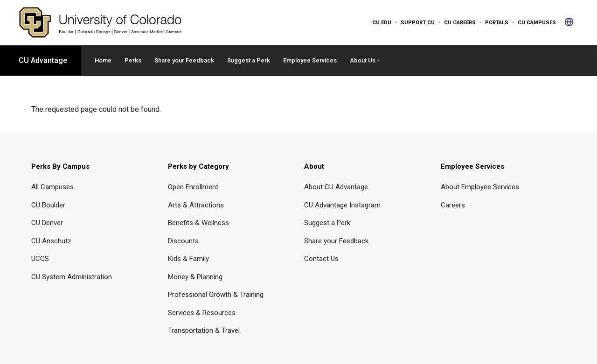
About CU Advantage (336, 187)
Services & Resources (202, 313)
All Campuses (52, 187)
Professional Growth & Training (216, 295)
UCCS (40, 259)
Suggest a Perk (249, 60)
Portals (497, 23)
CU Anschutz (51, 241)
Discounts (183, 241)
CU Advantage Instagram (342, 205)
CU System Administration (72, 277)
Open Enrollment (193, 187)
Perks (133, 60)
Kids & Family (188, 259)
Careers (453, 205)
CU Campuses (537, 23)
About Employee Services (480, 187)
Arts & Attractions (196, 205)
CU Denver (47, 223)
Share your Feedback (184, 60)
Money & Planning (195, 277)
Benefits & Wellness (198, 223)
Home (103, 60)
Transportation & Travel (204, 330)
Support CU (418, 23)
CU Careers (460, 23)
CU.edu (382, 23)
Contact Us (321, 259)
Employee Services (310, 60)
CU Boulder (48, 205)
